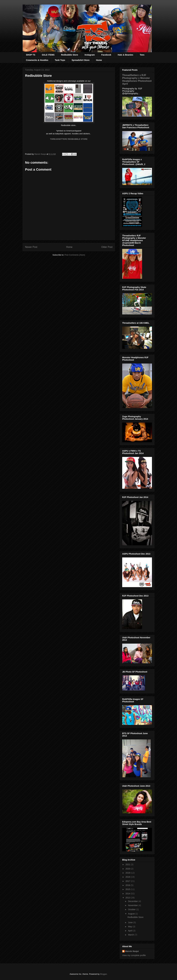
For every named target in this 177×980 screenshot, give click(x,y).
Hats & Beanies (126, 55)
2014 (128, 894)
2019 (128, 873)
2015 (128, 889)
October (132, 909)
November (133, 905)
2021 (128, 864)
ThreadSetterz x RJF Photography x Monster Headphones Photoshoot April (137, 79)
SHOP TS (31, 55)
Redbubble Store (70, 55)
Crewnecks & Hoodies (37, 60)
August (132, 914)
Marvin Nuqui (132, 951)
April (130, 931)
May (130, 927)
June (131, 922)
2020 (128, 869)
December (133, 901)
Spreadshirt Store (81, 60)
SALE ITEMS (48, 55)
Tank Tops (60, 60)
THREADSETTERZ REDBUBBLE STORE (69, 139)
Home (99, 60)
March (131, 935)
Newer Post (31, 247)
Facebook (106, 55)
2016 (128, 885)
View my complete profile (134, 955)
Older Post (107, 247)
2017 (128, 881)
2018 (128, 877)
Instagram (90, 55)
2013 (128, 898)
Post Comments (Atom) (75, 255)
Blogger (103, 974)
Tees (142, 55)
